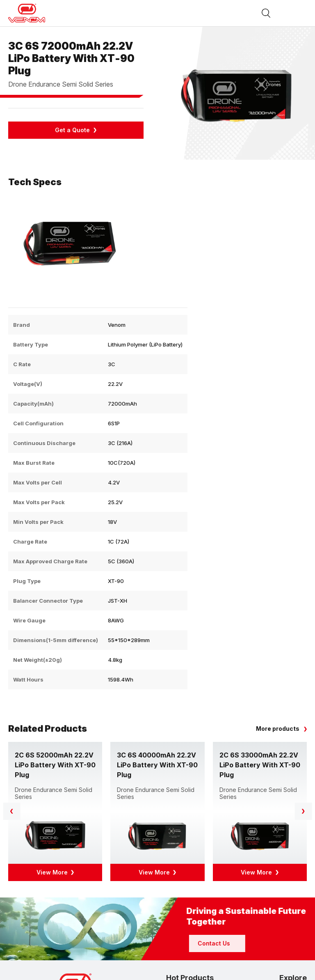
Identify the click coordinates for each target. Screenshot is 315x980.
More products (278, 729)
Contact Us (251, 943)
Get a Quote (72, 130)
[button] (303, 811)
